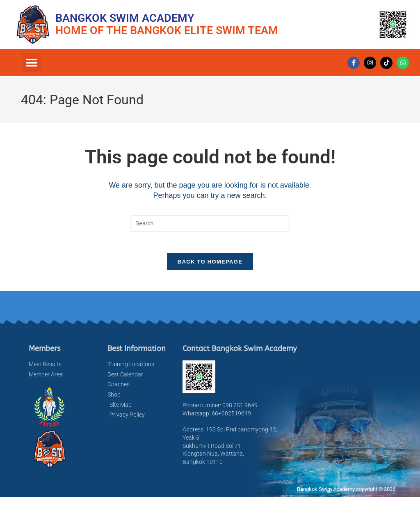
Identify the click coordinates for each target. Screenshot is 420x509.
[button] (31, 63)
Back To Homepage (210, 265)
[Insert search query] (210, 224)
